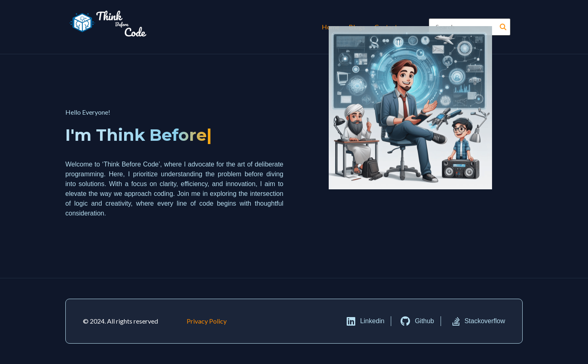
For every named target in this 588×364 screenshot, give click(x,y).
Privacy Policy (207, 321)
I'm (134, 135)
